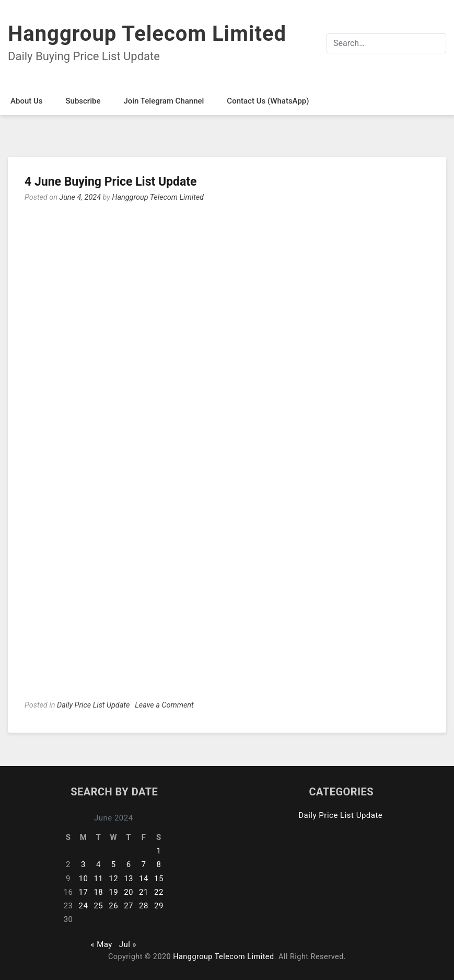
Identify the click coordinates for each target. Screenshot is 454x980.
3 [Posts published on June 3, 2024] (83, 864)
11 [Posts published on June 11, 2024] (98, 879)
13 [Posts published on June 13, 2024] (129, 879)
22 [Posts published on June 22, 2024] (159, 892)
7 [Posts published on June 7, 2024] (144, 864)
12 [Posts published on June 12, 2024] (113, 879)
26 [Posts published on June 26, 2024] (113, 906)
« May (101, 944)
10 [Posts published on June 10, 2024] (84, 879)
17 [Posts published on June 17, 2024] (84, 892)
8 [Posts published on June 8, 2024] (159, 864)
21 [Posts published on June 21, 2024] (144, 892)
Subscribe (83, 101)
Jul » (128, 944)
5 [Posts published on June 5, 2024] (114, 864)
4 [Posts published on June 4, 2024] (98, 864)
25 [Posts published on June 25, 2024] (98, 906)
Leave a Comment (164, 705)
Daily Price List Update (93, 705)
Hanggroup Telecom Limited (147, 34)
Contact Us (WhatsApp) (268, 101)
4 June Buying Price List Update (111, 182)
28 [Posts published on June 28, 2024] (144, 906)
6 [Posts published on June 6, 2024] (129, 864)
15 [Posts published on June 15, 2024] (159, 879)
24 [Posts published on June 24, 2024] (84, 906)
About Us (27, 101)
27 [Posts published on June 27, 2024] (129, 906)
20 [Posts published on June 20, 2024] (129, 892)
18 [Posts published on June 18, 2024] (98, 892)
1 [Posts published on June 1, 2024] (159, 851)
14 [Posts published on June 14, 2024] (144, 879)
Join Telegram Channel (164, 101)
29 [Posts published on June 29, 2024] (159, 906)
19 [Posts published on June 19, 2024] (113, 892)
